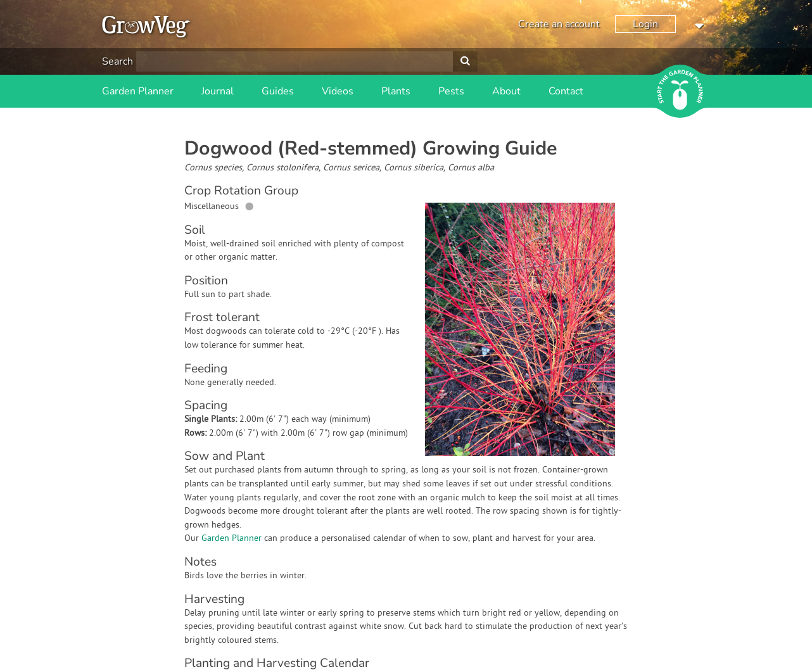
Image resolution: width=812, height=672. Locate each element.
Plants (396, 91)
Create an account (559, 24)
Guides (278, 91)
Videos (338, 91)
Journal (218, 91)
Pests (451, 91)
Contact (566, 91)
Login (645, 24)
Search (117, 61)
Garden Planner (138, 91)
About (506, 91)
